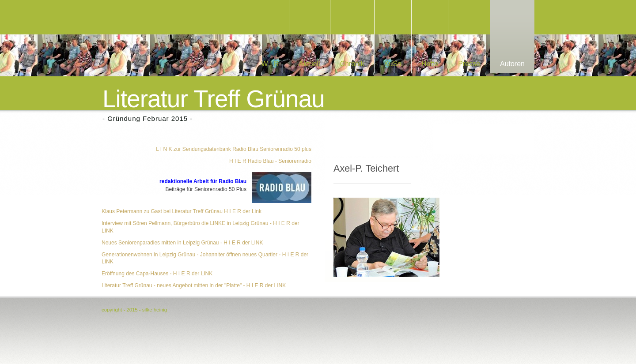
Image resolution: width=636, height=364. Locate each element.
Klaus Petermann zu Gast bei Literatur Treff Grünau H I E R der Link (182, 211)
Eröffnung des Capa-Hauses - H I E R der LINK (157, 274)
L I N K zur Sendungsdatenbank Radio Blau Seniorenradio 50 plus (234, 149)
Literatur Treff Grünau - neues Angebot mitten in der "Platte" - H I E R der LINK (194, 285)
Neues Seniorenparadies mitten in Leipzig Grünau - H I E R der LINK (182, 243)
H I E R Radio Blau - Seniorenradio (270, 161)
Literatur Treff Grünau (214, 99)
